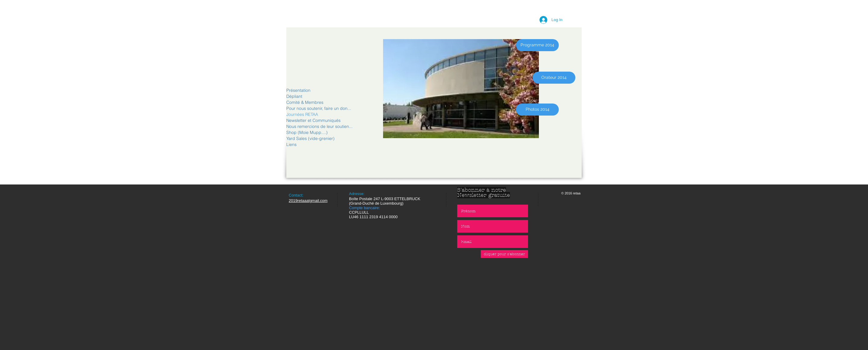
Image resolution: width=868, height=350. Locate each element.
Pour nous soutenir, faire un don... (319, 108)
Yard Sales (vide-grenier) (310, 138)
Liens (291, 144)
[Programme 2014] (537, 45)
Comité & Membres (305, 102)
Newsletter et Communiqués (313, 120)
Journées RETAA (302, 114)
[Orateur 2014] (554, 78)
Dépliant (294, 96)
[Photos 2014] (537, 110)
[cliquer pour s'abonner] (504, 254)
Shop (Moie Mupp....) (307, 132)
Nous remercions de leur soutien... (319, 126)
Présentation (298, 90)
